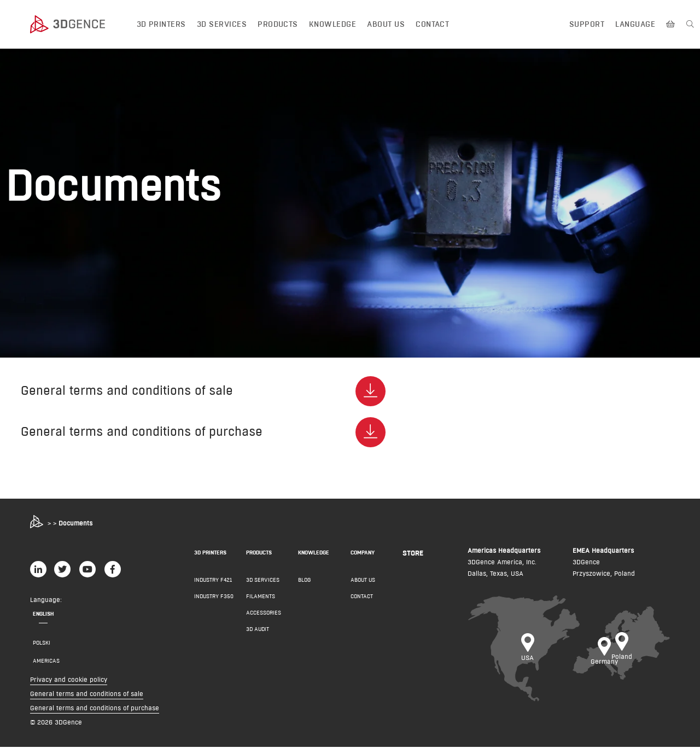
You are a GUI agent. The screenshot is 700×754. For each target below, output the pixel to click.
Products (278, 24)
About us (386, 24)
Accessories (264, 620)
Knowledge (332, 24)
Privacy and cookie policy (69, 686)
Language (635, 24)
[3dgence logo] (78, 25)
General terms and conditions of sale (87, 701)
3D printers (161, 24)
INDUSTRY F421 (213, 587)
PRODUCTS (259, 560)
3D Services (222, 24)
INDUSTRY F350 (214, 603)
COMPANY (363, 560)
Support (587, 24)
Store (413, 560)
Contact (432, 24)
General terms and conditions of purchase (95, 715)
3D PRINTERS (210, 560)
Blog (304, 587)
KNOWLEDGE (314, 560)
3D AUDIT (258, 636)
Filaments (261, 603)
